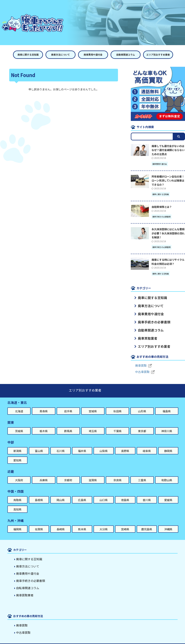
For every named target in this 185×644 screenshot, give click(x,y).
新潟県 (17, 446)
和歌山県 (167, 475)
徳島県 (125, 495)
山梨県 (104, 446)
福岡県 (17, 524)
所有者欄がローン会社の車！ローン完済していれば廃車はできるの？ (168, 180)
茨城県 (19, 426)
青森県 (44, 406)
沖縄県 (168, 524)
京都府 (68, 475)
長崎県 (61, 524)
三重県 (142, 475)
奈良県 (118, 475)
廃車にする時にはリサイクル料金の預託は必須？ (168, 262)
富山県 (39, 446)
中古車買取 (141, 367)
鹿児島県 (147, 524)
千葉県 (118, 426)
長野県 (125, 446)
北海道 (19, 406)
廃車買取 (140, 360)
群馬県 (68, 426)
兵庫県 (44, 475)
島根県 (39, 495)
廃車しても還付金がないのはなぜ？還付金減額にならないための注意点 (168, 150)
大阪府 (19, 475)
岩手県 (68, 406)
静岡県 (168, 446)
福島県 (167, 406)
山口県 (104, 495)
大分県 (104, 524)
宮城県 (93, 406)
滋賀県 (93, 475)
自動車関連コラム (126, 55)
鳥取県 (17, 495)
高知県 (17, 504)
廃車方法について (61, 55)
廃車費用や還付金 (93, 55)
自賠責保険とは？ (162, 207)
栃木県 (44, 426)
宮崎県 (125, 524)
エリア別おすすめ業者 (158, 55)
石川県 (61, 446)
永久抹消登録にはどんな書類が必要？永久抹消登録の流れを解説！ (168, 233)
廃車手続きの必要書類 (150, 319)
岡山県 (61, 495)
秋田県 (118, 406)
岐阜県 (147, 446)
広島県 (82, 495)
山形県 (142, 406)
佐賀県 (39, 524)
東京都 (142, 426)
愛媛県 (168, 495)
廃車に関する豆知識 (28, 55)
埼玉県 (93, 426)
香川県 (147, 495)
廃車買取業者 (145, 334)
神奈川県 (167, 426)
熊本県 (82, 524)
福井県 (82, 446)
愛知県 (17, 455)
